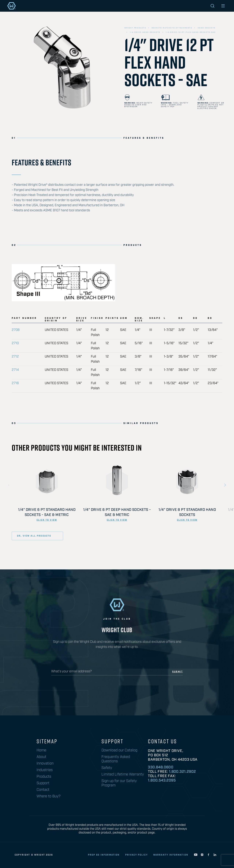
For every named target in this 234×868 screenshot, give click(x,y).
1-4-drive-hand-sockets (145, 32)
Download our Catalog (119, 750)
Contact (43, 790)
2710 (15, 343)
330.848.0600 (161, 767)
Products (44, 777)
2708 (16, 330)
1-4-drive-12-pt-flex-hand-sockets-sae (191, 32)
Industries (45, 770)
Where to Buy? (49, 796)
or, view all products (35, 536)
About (41, 757)
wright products (135, 28)
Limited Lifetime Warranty (123, 774)
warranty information (171, 855)
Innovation (45, 763)
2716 (15, 383)
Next (225, 485)
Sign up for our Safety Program (119, 783)
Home (41, 750)
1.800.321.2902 (182, 772)
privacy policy (136, 855)
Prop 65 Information (104, 855)
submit (178, 672)
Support (43, 783)
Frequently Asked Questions (116, 759)
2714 (15, 370)
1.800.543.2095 (162, 780)
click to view (47, 520)
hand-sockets (207, 28)
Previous (9, 485)
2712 (15, 357)
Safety (107, 768)
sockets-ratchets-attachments (172, 28)
